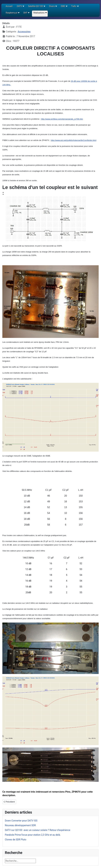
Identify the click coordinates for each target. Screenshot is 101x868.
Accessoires (24, 32)
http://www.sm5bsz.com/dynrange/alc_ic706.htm (62, 119)
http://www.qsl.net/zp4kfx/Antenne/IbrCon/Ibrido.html (74, 140)
